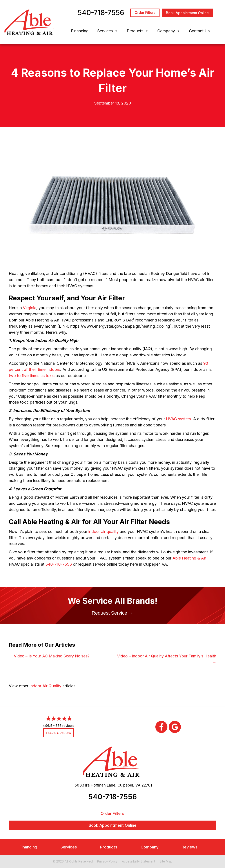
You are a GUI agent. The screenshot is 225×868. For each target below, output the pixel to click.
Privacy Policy (107, 861)
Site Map (166, 861)
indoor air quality (103, 531)
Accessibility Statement (139, 861)
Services (108, 31)
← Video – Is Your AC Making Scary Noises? (49, 656)
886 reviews (65, 726)
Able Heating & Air (189, 558)
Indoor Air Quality (45, 686)
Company (169, 31)
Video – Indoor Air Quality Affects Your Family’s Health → (167, 659)
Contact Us (199, 31)
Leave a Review (58, 733)
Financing (80, 31)
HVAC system (178, 419)
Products (138, 31)
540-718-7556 (59, 564)
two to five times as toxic (32, 376)
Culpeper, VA (129, 785)
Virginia (30, 308)
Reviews (190, 847)
